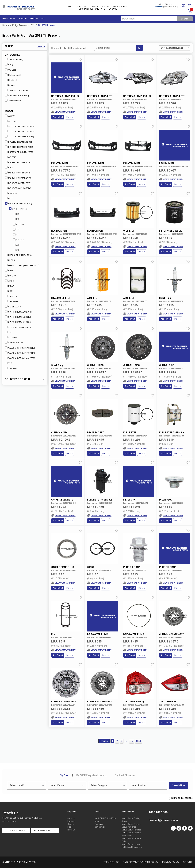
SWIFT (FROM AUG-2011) (18, 312)
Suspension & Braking (17, 95)
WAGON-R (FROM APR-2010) (20, 348)
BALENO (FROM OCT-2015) (19, 147)
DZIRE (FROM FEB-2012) (18, 173)
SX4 (9, 332)
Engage (113, 9)
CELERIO (11, 157)
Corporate (82, 6)
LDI (16, 214)
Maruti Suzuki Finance (131, 824)
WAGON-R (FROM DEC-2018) (20, 353)
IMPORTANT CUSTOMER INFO (92, 9)
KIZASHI (11, 286)
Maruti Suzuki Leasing (131, 844)
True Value (99, 824)
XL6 (8, 363)
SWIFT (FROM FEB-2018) (18, 317)
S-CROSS (11, 296)
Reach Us (71, 830)
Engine (10, 85)
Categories (23, 18)
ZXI (16, 250)
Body (9, 64)
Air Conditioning (14, 59)
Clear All (41, 47)
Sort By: (165, 48)
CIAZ (9, 167)
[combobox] (180, 48)
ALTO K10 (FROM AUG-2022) (20, 131)
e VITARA (11, 193)
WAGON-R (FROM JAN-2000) (20, 358)
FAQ (42, 18)
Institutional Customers (132, 847)
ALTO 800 (11, 121)
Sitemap (188, 862)
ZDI (16, 245)
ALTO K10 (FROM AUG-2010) (20, 126)
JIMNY (10, 281)
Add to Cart (58, 117)
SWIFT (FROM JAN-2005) (18, 322)
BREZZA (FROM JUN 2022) (19, 152)
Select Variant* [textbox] (58, 785)
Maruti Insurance (129, 827)
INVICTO (10, 276)
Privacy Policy (171, 862)
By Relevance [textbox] (176, 48)
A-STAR (10, 116)
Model (12, 18)
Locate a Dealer (17, 831)
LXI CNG (18, 224)
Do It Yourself (13, 75)
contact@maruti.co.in (167, 7)
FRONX (10, 260)
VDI (16, 229)
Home (70, 6)
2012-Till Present (18, 209)
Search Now (178, 785)
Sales (95, 6)
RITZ (9, 291)
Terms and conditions (180, 798)
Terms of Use (111, 862)
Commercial (100, 827)
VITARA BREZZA (14, 342)
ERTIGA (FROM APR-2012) (19, 204)
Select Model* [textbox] (17, 785)
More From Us (121, 6)
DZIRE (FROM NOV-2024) (18, 188)
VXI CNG (19, 240)
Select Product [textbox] (139, 785)
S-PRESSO (11, 301)
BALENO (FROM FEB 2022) (19, 142)
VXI (16, 235)
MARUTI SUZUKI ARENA (105, 818)
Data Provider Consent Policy (141, 862)
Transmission (13, 101)
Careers (71, 824)
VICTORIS (11, 337)
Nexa (97, 821)
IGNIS (9, 270)
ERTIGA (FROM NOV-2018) (19, 255)
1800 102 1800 (164, 4)
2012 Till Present (47, 25)
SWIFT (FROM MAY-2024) (18, 327)
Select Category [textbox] (99, 785)
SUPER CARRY (13, 307)
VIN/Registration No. (92, 775)
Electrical (11, 80)
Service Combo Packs (17, 90)
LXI (16, 219)
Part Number (125, 775)
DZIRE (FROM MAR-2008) (18, 178)
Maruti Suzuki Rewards (131, 830)
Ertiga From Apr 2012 (23, 25)
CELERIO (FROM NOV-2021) (19, 162)
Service (106, 6)
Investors (71, 821)
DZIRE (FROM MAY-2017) (18, 183)
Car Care (11, 70)
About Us (34, 18)
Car (64, 775)
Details (70, 117)
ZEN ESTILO (12, 368)
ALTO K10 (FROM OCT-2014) (19, 136)
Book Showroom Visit (45, 831)
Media (70, 827)
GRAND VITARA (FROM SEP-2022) (22, 265)
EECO (9, 198)
